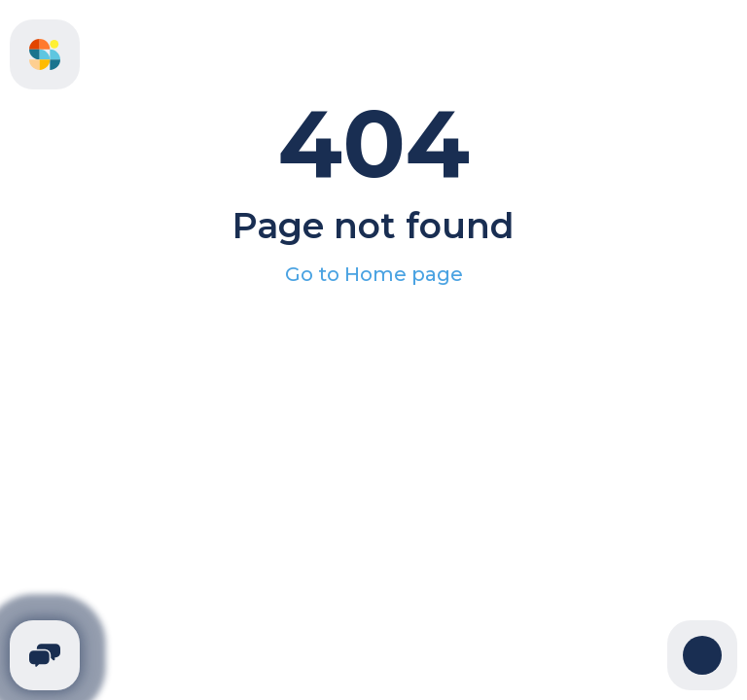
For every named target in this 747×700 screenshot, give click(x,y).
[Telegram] (45, 655)
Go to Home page (374, 274)
